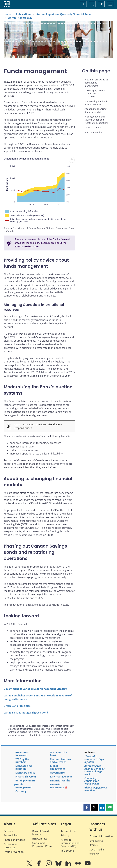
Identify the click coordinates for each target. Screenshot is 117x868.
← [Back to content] (72, 735)
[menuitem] (72, 160)
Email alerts (96, 841)
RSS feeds (95, 845)
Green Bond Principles (17, 706)
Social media (97, 850)
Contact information (101, 836)
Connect (40, 839)
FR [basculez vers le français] (101, 4)
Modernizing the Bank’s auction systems (97, 103)
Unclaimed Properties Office (42, 845)
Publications (24, 14)
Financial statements (57, 786)
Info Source (67, 851)
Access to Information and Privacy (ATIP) (70, 843)
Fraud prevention (14, 852)
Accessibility (11, 835)
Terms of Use (68, 831)
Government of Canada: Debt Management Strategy (35, 689)
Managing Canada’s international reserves (97, 94)
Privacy (65, 835)
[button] (87, 807)
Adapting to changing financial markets (96, 110)
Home (7, 14)
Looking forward (93, 127)
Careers (8, 831)
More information (94, 132)
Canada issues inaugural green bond (26, 713)
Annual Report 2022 (20, 18)
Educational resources (10, 846)
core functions (31, 247)
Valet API (94, 854)
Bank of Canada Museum (41, 833)
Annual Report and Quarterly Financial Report (65, 14)
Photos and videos (14, 840)
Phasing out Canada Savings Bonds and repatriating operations (96, 120)
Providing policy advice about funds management (96, 83)
